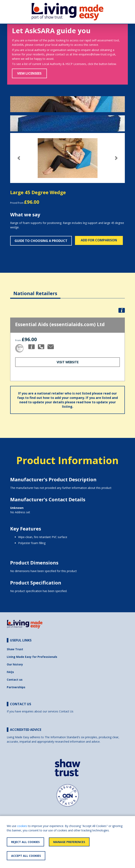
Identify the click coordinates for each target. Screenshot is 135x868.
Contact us (15, 680)
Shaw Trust (15, 649)
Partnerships (16, 687)
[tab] (35, 290)
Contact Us (66, 711)
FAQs (10, 672)
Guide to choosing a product (41, 241)
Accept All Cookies (26, 856)
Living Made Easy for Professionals (32, 657)
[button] (19, 158)
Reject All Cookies (25, 842)
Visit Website (68, 362)
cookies (22, 826)
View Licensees (29, 73)
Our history (15, 664)
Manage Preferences (69, 842)
